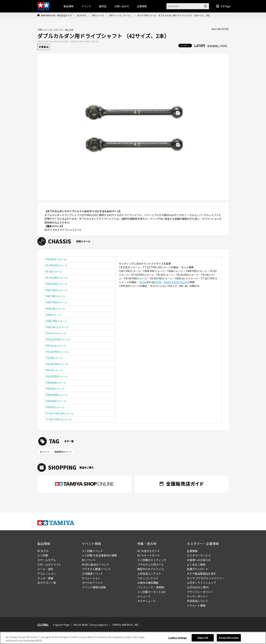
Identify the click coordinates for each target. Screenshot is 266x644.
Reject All (203, 638)
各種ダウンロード (197, 569)
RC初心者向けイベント (95, 565)
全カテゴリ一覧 (47, 583)
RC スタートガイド (148, 555)
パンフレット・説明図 (151, 587)
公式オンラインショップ (201, 583)
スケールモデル (47, 560)
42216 (143, 282)
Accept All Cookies (229, 638)
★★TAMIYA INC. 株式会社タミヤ (56, 15)
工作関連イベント (92, 574)
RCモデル (82, 15)
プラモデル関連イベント (96, 569)
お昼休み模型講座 (148, 583)
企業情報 (192, 551)
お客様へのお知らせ (199, 560)
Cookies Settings (178, 638)
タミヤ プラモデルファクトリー (206, 578)
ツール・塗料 (45, 569)
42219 (167, 282)
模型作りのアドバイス (151, 569)
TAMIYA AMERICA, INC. (125, 625)
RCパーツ (45, 452)
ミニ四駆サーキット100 (151, 592)
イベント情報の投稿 (94, 587)
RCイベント (89, 560)
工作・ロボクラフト (49, 565)
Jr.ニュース (144, 596)
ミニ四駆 (43, 555)
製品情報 (69, 6)
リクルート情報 (196, 605)
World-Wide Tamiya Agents (91, 625)
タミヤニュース (146, 601)
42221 (184, 282)
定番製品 (44, 47)
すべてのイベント (92, 583)
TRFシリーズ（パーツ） (120, 15)
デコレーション (47, 574)
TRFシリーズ (98, 15)
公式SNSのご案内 (198, 587)
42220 (175, 282)
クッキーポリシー (197, 596)
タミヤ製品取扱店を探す (201, 574)
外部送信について (197, 601)
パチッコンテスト (148, 578)
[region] (133, 638)
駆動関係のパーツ (63, 452)
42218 (157, 282)
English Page (61, 625)
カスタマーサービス (199, 555)
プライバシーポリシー (200, 592)
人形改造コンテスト (149, 574)
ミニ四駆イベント (92, 551)
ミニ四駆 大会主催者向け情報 (99, 555)
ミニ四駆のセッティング (152, 560)
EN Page (223, 6)
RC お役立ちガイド (148, 551)
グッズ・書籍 (45, 578)
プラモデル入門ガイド (151, 565)
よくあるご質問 (196, 565)
